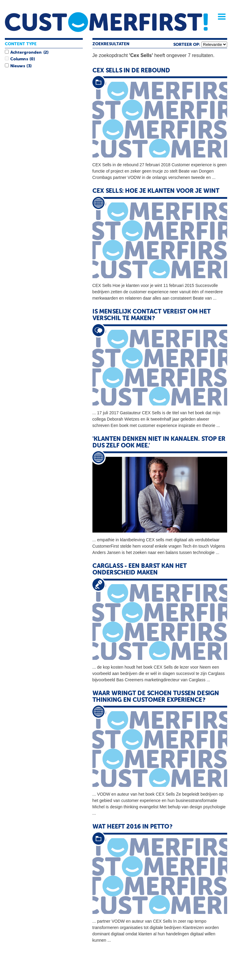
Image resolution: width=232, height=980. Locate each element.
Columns (19, 59)
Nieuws (18, 66)
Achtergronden (26, 52)
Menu (220, 17)
